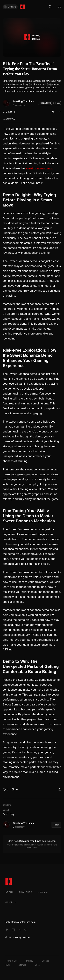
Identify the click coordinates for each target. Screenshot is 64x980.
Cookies (45, 961)
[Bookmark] (15, 112)
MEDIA (43, 892)
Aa (53, 112)
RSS (8, 965)
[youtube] (19, 930)
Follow (56, 825)
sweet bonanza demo (39, 168)
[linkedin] (13, 930)
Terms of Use (12, 961)
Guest (37, 965)
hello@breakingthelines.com (20, 922)
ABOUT (11, 902)
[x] (7, 930)
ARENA (9, 892)
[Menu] (60, 7)
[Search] (50, 7)
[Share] (60, 112)
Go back (9, 7)
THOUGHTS (26, 892)
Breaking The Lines (23, 101)
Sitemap (22, 965)
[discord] (26, 930)
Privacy (30, 961)
